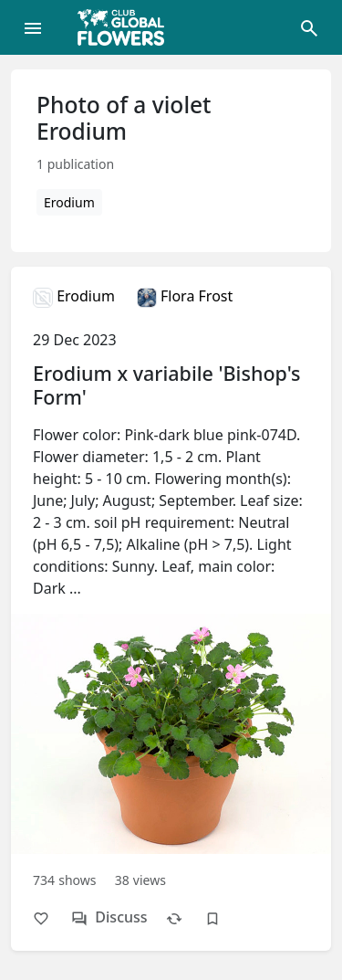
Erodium (69, 202)
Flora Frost (185, 296)
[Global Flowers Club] (127, 27)
